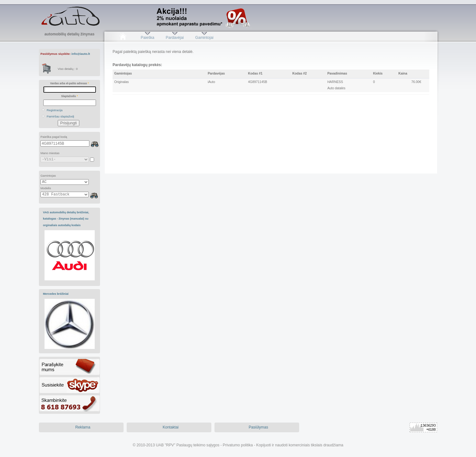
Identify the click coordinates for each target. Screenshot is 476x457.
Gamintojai (204, 38)
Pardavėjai (175, 38)
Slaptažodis (69, 96)
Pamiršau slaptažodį (61, 116)
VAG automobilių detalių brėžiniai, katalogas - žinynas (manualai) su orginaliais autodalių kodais (66, 219)
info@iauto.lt (81, 54)
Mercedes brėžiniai (56, 294)
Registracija (55, 110)
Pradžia (123, 38)
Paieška (148, 38)
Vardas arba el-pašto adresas (69, 83)
